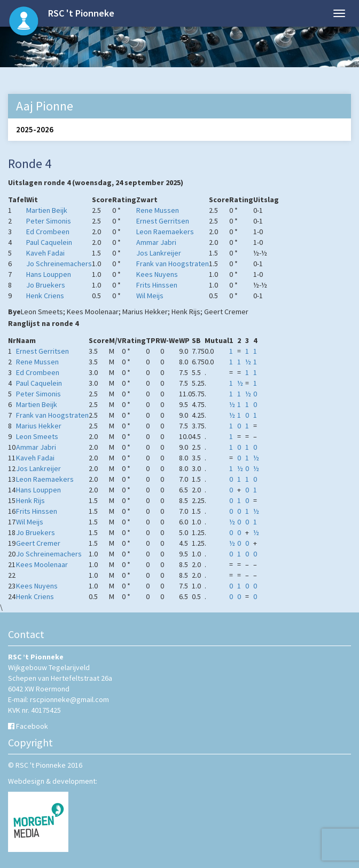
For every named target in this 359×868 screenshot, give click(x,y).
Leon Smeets (37, 436)
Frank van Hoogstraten (173, 264)
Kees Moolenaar (42, 564)
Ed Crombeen (48, 232)
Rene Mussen (158, 210)
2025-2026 (35, 129)
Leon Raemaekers (165, 232)
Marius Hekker (39, 426)
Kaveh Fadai (45, 253)
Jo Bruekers (46, 285)
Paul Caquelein (49, 242)
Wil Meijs (150, 296)
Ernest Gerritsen (163, 221)
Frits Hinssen (157, 285)
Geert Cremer (38, 543)
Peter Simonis (49, 221)
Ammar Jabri (156, 242)
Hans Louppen (49, 274)
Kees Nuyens (157, 274)
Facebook (32, 726)
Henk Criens (45, 296)
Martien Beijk (47, 210)
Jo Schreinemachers (59, 264)
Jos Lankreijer (159, 253)
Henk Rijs (30, 500)
